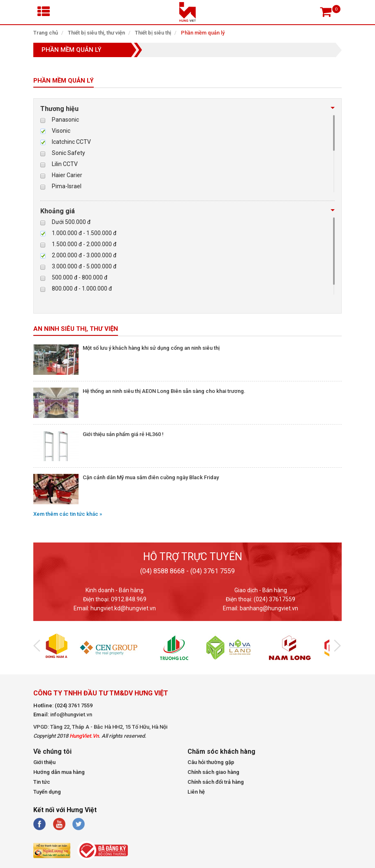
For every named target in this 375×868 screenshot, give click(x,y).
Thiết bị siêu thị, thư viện (96, 33)
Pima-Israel (67, 186)
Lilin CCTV (65, 164)
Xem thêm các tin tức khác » (68, 514)
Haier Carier (67, 175)
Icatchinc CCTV (71, 142)
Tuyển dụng (47, 792)
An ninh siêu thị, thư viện (76, 329)
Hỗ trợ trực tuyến (193, 557)
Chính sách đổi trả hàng (216, 782)
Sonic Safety (68, 153)
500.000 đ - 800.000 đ (80, 277)
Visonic (61, 131)
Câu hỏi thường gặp (211, 762)
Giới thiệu (44, 762)
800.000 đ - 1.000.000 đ (82, 289)
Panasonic (65, 120)
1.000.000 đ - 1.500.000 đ (84, 233)
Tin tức (42, 782)
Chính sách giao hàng (213, 772)
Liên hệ (196, 792)
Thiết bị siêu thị (153, 33)
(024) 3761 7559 (74, 705)
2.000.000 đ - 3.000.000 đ (84, 255)
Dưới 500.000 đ (71, 222)
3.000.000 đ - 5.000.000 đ (84, 266)
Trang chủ (46, 33)
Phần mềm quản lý (203, 33)
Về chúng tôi (52, 752)
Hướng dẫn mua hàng (59, 772)
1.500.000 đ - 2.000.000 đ (84, 244)
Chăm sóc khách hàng (221, 752)
